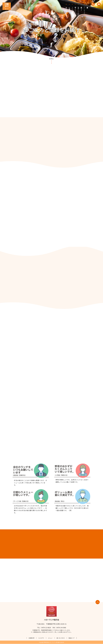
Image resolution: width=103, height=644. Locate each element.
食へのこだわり (78, 11)
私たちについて (66, 11)
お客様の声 (69, 8)
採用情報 (87, 5)
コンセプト (84, 10)
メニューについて (72, 11)
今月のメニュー (75, 9)
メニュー (50, 638)
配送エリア (81, 8)
